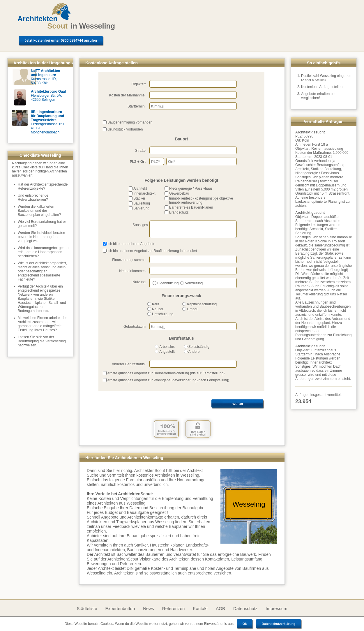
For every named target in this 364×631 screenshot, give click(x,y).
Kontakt (200, 608)
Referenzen (174, 608)
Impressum (276, 608)
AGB (220, 608)
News (149, 608)
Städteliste (87, 608)
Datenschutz (245, 608)
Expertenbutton (120, 608)
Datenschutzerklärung (279, 624)
